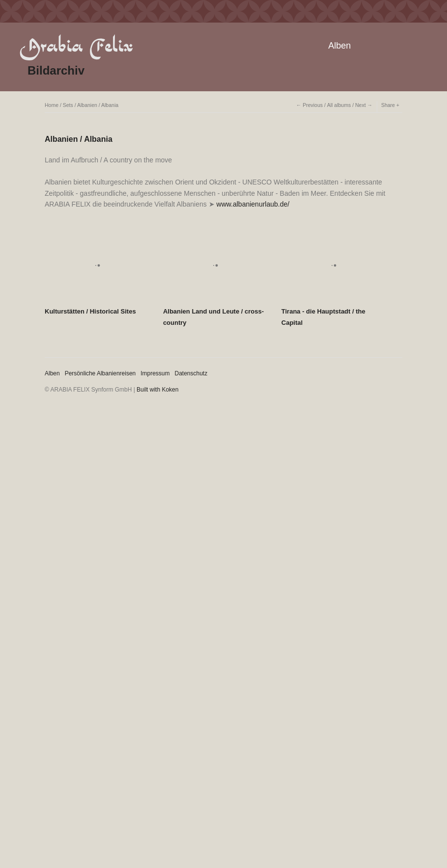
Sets (68, 105)
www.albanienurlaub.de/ (253, 204)
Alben (339, 46)
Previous (313, 105)
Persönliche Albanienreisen (100, 373)
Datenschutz (191, 373)
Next (361, 105)
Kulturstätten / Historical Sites (90, 311)
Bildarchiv (56, 70)
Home (52, 105)
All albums (339, 105)
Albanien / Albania (98, 105)
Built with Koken (157, 390)
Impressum (155, 373)
